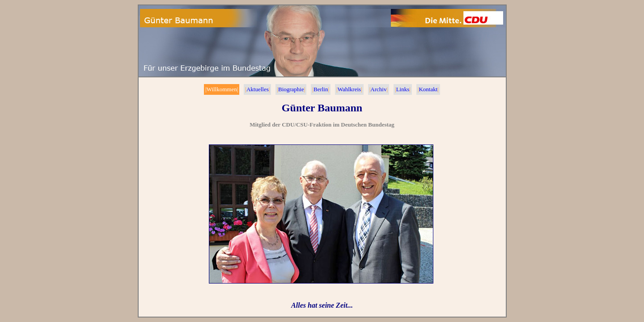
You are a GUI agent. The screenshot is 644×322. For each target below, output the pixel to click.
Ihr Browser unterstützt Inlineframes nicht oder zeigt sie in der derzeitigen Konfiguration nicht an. (322, 197)
